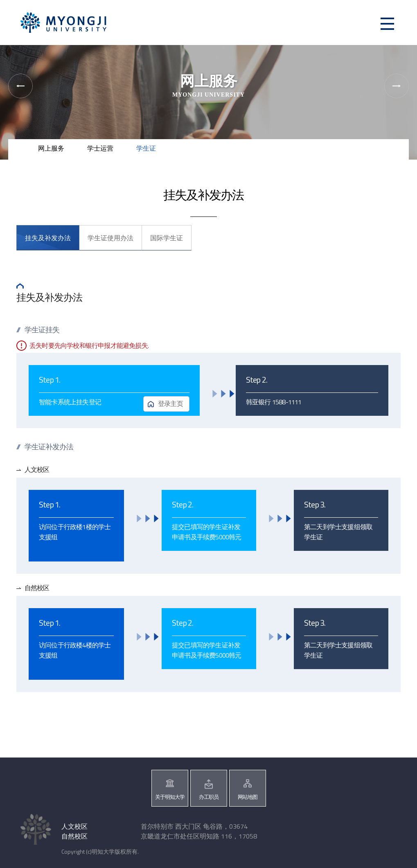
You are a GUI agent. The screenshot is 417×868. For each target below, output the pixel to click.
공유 (372, 145)
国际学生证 (167, 238)
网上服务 (51, 148)
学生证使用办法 (110, 238)
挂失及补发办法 (48, 238)
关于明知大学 (170, 797)
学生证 (146, 148)
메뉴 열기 (387, 24)
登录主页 (170, 404)
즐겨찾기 (398, 145)
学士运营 (100, 148)
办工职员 (209, 797)
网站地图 (248, 797)
